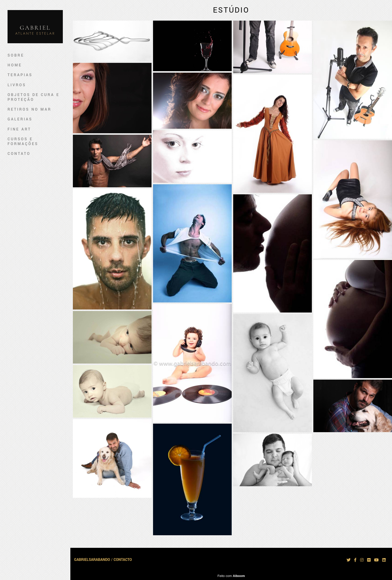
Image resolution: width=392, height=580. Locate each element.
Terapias (20, 75)
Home (15, 65)
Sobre (16, 55)
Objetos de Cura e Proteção (34, 97)
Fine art (19, 129)
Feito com (231, 576)
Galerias (20, 119)
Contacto (123, 560)
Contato (19, 154)
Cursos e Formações (23, 142)
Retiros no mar (30, 109)
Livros (17, 85)
